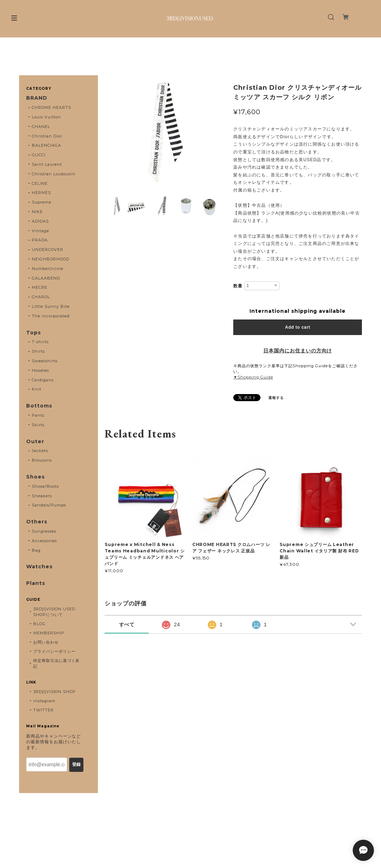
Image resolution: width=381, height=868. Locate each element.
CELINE (40, 183)
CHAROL (41, 297)
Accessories (44, 541)
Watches (39, 567)
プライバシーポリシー (54, 651)
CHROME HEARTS (51, 107)
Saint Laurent (47, 164)
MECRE (40, 287)
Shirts (38, 351)
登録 (76, 764)
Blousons (42, 460)
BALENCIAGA (46, 145)
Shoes (36, 477)
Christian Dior (47, 136)
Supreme (42, 202)
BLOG (39, 624)
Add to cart (298, 327)
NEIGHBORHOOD (51, 259)
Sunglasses (44, 531)
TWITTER (43, 710)
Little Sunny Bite (51, 306)
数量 (238, 286)
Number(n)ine (48, 269)
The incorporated (51, 316)
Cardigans (43, 380)
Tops (34, 333)
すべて (127, 624)
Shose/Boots (45, 486)
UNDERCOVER (48, 250)
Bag (36, 550)
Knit (37, 389)
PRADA (40, 240)
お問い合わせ (46, 642)
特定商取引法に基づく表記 (57, 663)
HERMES (41, 193)
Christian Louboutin (54, 174)
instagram (44, 701)
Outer (35, 442)
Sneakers (42, 496)
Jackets (40, 451)
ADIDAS (40, 221)
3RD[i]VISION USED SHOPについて (54, 612)
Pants (38, 415)
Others (37, 522)
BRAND (37, 98)
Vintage (40, 231)
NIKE (37, 212)
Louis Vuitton (46, 117)
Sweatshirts (45, 361)
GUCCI (39, 155)
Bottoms (39, 406)
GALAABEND (46, 278)
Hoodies (40, 370)
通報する (276, 398)
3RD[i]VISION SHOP (54, 692)
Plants (36, 583)
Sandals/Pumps (49, 505)
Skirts (38, 425)
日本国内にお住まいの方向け (298, 351)
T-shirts (40, 342)
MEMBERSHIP (49, 633)
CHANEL (41, 127)
